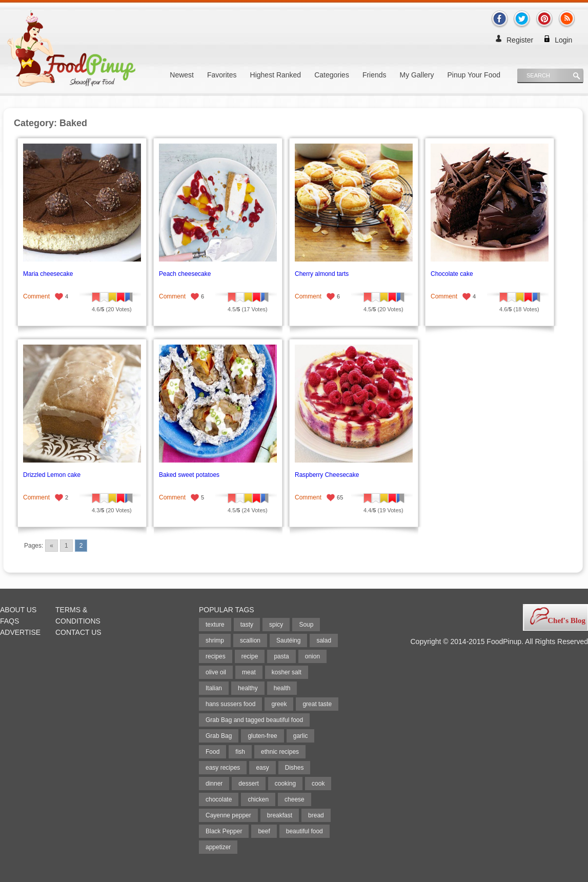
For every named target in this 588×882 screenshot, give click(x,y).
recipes (216, 656)
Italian (214, 688)
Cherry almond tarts (322, 274)
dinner (214, 784)
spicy (276, 625)
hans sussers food (230, 704)
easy (262, 768)
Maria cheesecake (48, 274)
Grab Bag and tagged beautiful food (254, 720)
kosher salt (287, 672)
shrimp (215, 640)
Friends (374, 75)
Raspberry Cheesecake (327, 475)
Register (520, 40)
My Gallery (417, 75)
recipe (250, 656)
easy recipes (223, 768)
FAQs (9, 621)
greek (279, 704)
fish (240, 752)
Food (212, 752)
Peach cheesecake (185, 274)
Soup (306, 625)
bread (316, 815)
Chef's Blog (566, 620)
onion (312, 656)
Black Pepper (224, 831)
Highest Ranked (276, 75)
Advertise (20, 632)
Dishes (295, 768)
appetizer (218, 847)
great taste (317, 704)
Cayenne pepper (228, 815)
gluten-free (262, 736)
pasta (281, 656)
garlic (301, 736)
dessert (248, 784)
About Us (18, 610)
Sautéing (288, 640)
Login (563, 40)
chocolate (219, 799)
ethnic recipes (280, 752)
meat (249, 672)
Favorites (222, 75)
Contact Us (78, 632)
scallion (250, 640)
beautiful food (305, 831)
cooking (285, 784)
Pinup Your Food (474, 75)
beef (264, 831)
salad (324, 640)
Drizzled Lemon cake (52, 475)
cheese (295, 799)
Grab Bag (219, 736)
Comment (36, 296)
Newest (182, 75)
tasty (247, 625)
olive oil (216, 672)
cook (318, 784)
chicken (258, 799)
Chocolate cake (452, 274)
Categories (332, 75)
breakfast (280, 815)
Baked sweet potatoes (189, 475)
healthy (248, 688)
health (282, 688)
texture (215, 625)
